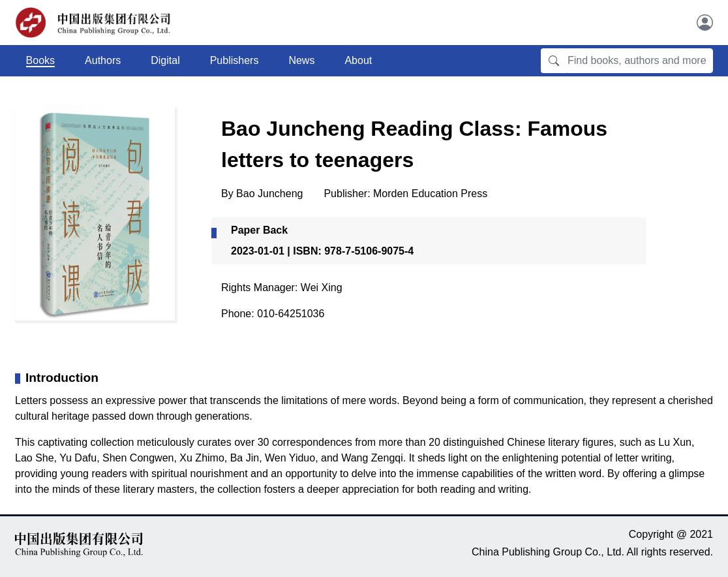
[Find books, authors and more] (640, 61)
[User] (705, 23)
